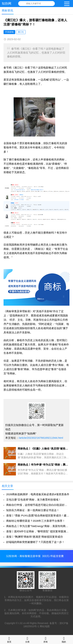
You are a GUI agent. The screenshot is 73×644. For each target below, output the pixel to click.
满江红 (21, 32)
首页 (9, 639)
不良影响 (9, 32)
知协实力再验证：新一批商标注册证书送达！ (33, 510)
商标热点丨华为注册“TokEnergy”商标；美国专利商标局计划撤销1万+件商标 (38, 526)
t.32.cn (22, 623)
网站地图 (45, 626)
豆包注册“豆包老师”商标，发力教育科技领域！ (34, 500)
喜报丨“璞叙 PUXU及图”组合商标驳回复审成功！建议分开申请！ (38, 515)
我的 (64, 639)
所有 (46, 639)
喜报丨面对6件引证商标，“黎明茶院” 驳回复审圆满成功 (38, 531)
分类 (27, 639)
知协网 (7, 4)
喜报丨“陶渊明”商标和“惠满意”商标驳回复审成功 (34, 537)
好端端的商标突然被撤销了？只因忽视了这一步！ (35, 542)
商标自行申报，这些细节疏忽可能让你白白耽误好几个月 (38, 505)
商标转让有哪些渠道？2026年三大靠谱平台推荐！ (36, 521)
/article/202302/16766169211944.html (41, 438)
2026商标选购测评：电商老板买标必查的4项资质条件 (38, 494)
